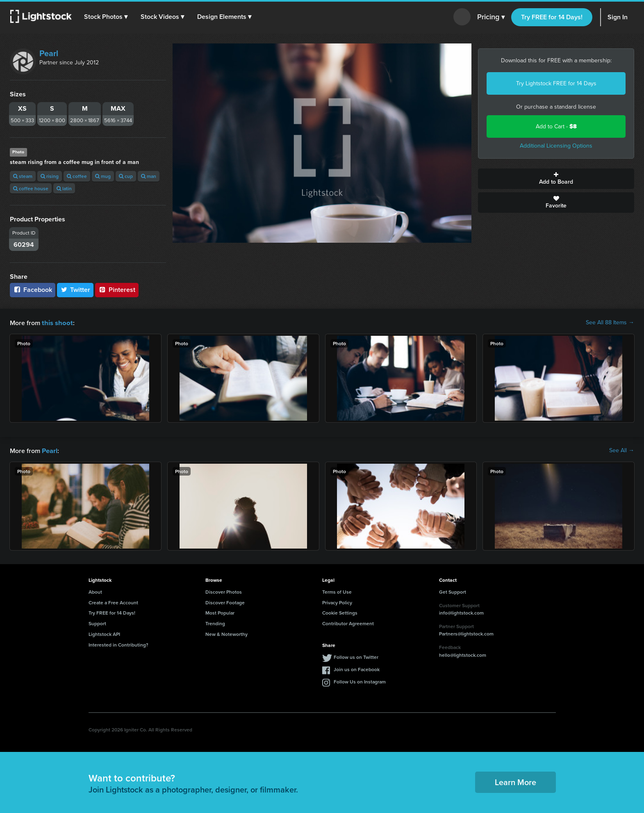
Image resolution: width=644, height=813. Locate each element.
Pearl (49, 53)
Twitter (75, 290)
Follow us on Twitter (356, 656)
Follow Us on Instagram (360, 681)
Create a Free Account (113, 602)
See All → (622, 450)
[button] (106, 17)
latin (64, 188)
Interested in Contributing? (118, 644)
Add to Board (556, 179)
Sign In (618, 17)
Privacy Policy (337, 602)
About (95, 591)
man (149, 176)
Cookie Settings (340, 612)
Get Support (453, 591)
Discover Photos (224, 591)
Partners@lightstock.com (466, 633)
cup (126, 176)
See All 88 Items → (610, 323)
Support (97, 623)
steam (23, 176)
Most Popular (220, 612)
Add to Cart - (556, 126)
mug (103, 176)
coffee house (31, 188)
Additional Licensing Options (556, 146)
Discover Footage (225, 602)
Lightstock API (104, 633)
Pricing (491, 17)
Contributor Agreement (348, 623)
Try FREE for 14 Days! (552, 17)
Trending (215, 623)
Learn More (515, 781)
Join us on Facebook (357, 668)
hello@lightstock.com (463, 654)
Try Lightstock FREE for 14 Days (556, 83)
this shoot (56, 322)
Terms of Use (337, 591)
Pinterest (117, 290)
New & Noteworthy (226, 633)
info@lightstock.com (461, 612)
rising (50, 176)
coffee (77, 176)
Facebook (33, 290)
